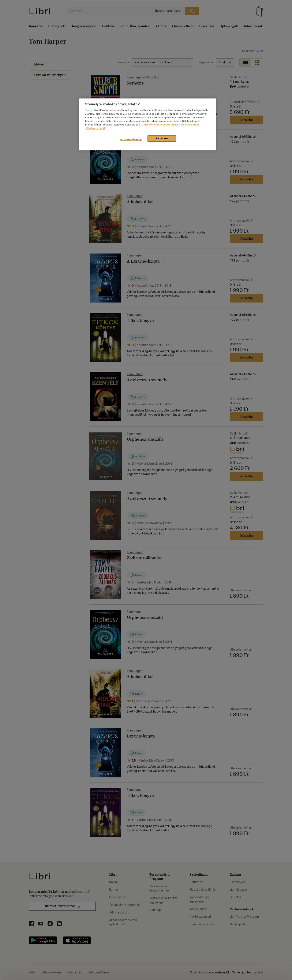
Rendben (162, 138)
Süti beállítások (131, 139)
